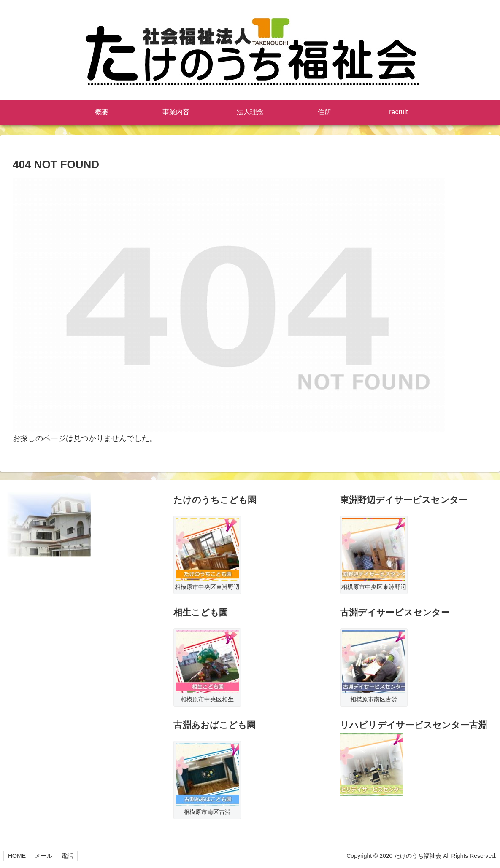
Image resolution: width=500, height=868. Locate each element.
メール (43, 856)
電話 (67, 856)
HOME (17, 856)
